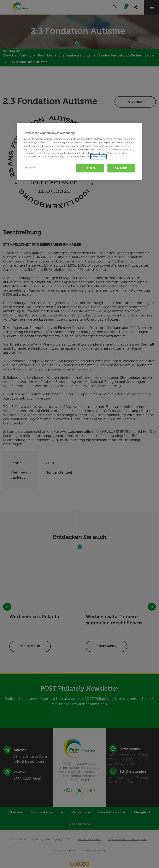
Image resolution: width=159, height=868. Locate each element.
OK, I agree (121, 168)
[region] (79, 151)
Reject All (90, 168)
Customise (29, 168)
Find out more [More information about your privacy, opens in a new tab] (98, 157)
